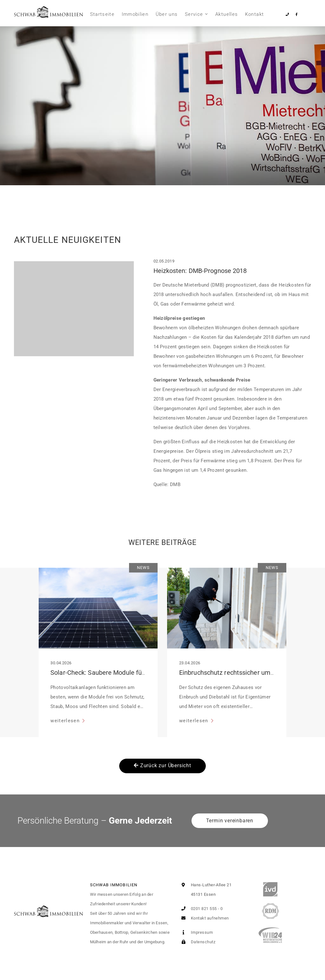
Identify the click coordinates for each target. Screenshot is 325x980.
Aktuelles (227, 14)
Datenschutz (197, 942)
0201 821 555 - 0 (201, 909)
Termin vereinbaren (230, 821)
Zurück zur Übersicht (162, 765)
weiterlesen (66, 721)
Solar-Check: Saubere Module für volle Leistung (118, 673)
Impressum (196, 932)
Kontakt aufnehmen (204, 918)
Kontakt (254, 14)
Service (194, 14)
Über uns (167, 14)
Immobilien (135, 14)
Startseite (102, 14)
